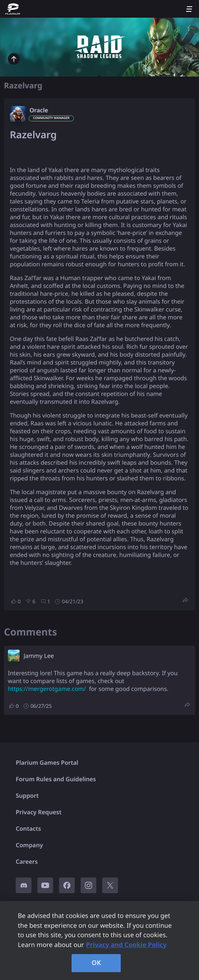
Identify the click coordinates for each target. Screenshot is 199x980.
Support (27, 796)
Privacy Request (39, 812)
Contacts (28, 829)
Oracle (39, 110)
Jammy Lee (39, 656)
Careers (27, 862)
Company (29, 845)
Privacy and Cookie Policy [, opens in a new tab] (126, 945)
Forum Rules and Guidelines (56, 779)
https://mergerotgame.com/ (47, 689)
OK (96, 963)
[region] (99, 941)
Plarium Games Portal (47, 763)
